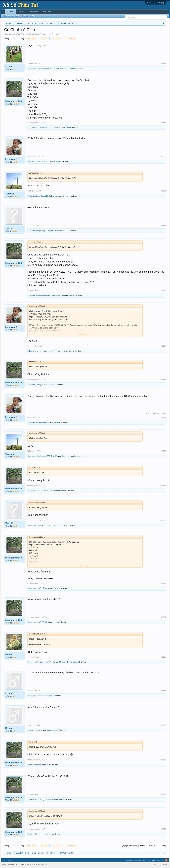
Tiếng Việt (7, 860)
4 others (62, 800)
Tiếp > (73, 39)
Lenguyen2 (33, 69)
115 (43, 39)
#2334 (163, 617)
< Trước (29, 39)
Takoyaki (58, 161)
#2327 (163, 346)
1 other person (69, 69)
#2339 (163, 794)
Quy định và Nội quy (160, 864)
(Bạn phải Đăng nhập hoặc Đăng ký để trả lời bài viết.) (144, 846)
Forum (11, 12)
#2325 (163, 226)
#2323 (163, 156)
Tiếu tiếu (56, 69)
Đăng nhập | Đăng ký (156, 2)
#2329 (163, 417)
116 (47, 39)
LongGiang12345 (45, 127)
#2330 (163, 451)
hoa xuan (57, 127)
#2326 (163, 290)
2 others (68, 127)
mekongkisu (52, 491)
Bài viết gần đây (29, 16)
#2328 (163, 380)
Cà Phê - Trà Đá (24, 34)
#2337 (163, 725)
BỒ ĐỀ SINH (44, 588)
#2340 (163, 829)
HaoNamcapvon (35, 351)
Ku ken (9, 694)
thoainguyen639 (48, 34)
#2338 (163, 760)
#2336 (163, 691)
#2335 (163, 657)
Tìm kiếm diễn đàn (11, 16)
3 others (72, 295)
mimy (31, 730)
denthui (9, 655)
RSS (166, 860)
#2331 (163, 486)
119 (59, 39)
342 (67, 39)
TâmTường (33, 127)
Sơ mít (9, 67)
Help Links (47, 11)
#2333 (163, 583)
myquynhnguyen (43, 295)
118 (55, 39)
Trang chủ (146, 860)
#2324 (163, 191)
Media (21, 11)
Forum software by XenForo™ (25, 864)
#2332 (163, 520)
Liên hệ (129, 860)
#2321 (163, 64)
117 (51, 39)
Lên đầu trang (158, 860)
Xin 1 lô (9, 228)
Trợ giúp (137, 860)
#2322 (163, 123)
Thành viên (33, 11)
